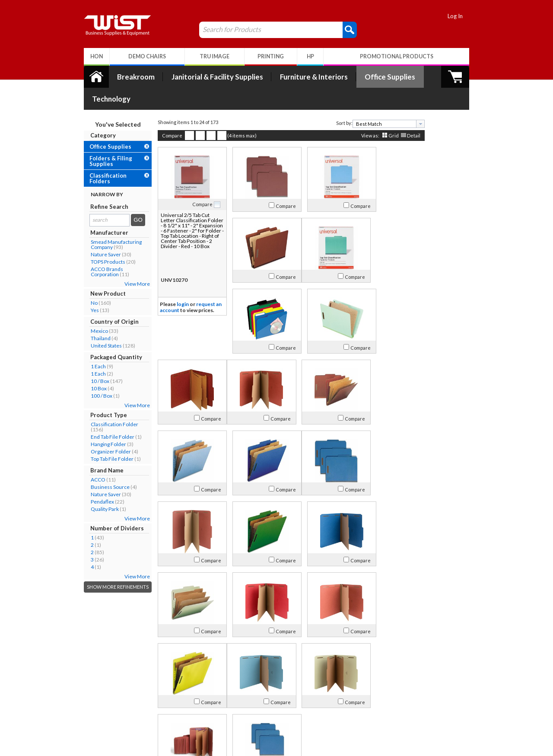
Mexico (85, 309)
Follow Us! (454, 707)
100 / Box (87, 374)
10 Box (84, 366)
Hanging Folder (94, 422)
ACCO (83, 458)
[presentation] (406, 102)
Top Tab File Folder (97, 437)
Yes (80, 288)
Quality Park (90, 487)
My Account (178, 683)
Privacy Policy (175, 715)
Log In (470, 16)
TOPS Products (93, 240)
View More (122, 262)
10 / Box (85, 359)
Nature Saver (91, 232)
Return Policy (174, 705)
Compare (157, 113)
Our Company (95, 694)
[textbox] (371, 102)
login (168, 282)
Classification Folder (100, 402)
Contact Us (91, 705)
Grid (379, 113)
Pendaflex (88, 480)
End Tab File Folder (98, 415)
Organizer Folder (96, 429)
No (79, 281)
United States (92, 324)
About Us (92, 683)
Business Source (95, 465)
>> (356, 656)
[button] (335, 29)
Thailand (86, 316)
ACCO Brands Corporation (92, 250)
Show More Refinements (103, 565)
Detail (399, 113)
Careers (87, 715)
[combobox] (374, 102)
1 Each (84, 344)
